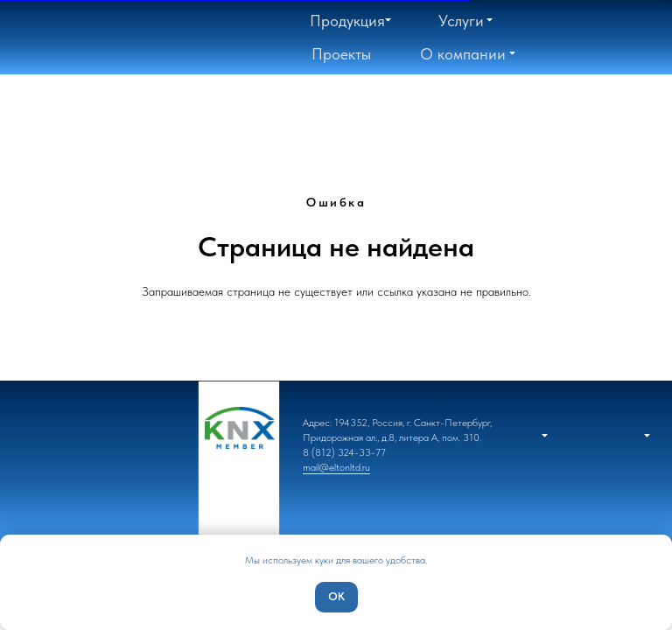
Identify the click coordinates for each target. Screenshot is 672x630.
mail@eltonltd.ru (336, 467)
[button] (463, 54)
